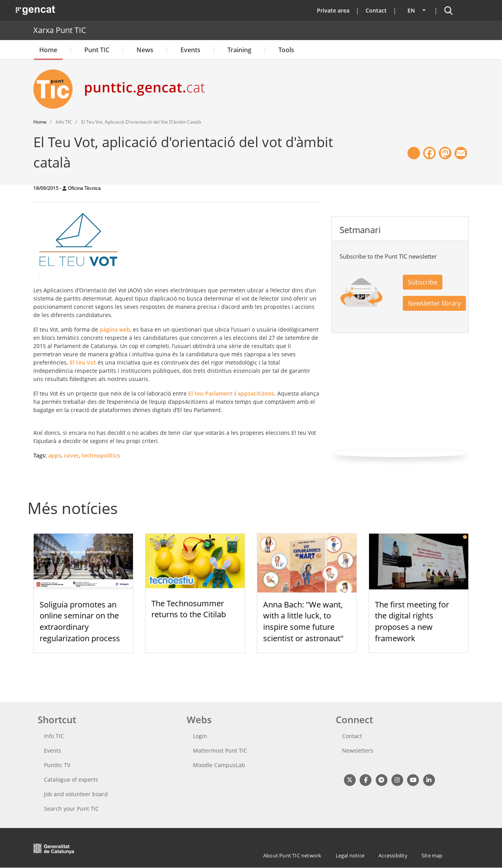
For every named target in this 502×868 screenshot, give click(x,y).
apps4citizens (256, 393)
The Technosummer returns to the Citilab (189, 609)
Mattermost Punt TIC (220, 750)
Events (190, 50)
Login (200, 736)
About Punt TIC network (292, 855)
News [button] (145, 50)
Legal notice (350, 855)
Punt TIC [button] (97, 50)
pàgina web (115, 329)
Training (239, 50)
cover (71, 455)
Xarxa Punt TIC (60, 30)
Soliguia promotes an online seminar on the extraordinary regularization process (80, 621)
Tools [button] (286, 50)
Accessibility (393, 855)
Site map (432, 855)
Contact (376, 10)
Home (48, 50)
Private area (333, 10)
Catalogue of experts (71, 780)
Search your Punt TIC (71, 809)
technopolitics (101, 455)
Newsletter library (434, 303)
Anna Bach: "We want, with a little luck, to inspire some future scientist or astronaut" (303, 621)
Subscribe (423, 282)
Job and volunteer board (76, 794)
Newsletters (358, 750)
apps (55, 455)
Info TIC (54, 736)
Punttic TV (57, 765)
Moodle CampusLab (219, 765)
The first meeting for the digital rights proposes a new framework (412, 621)
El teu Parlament (210, 393)
